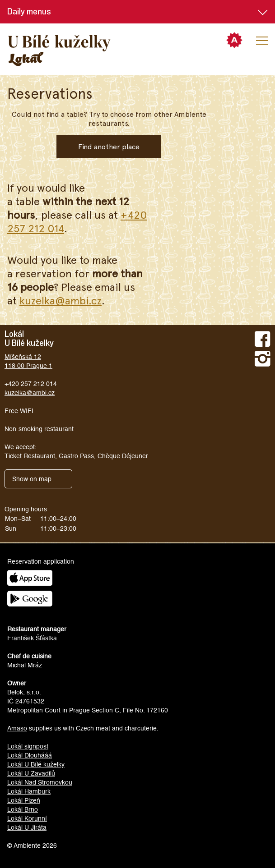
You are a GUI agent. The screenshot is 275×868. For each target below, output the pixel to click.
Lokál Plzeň (24, 800)
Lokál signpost (28, 746)
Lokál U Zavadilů (31, 773)
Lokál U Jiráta (27, 827)
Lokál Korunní (27, 818)
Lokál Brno (23, 809)
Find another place (109, 146)
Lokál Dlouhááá (30, 755)
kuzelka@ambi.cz (61, 300)
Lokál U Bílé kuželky (36, 764)
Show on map (32, 479)
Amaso (17, 728)
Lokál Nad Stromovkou (40, 782)
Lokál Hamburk (29, 791)
